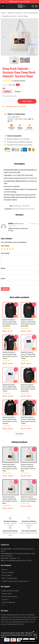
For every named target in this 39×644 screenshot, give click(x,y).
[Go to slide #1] (14, 60)
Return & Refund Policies (9, 597)
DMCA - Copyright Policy (9, 578)
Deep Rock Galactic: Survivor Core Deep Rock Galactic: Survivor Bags (29, 499)
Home (3, 13)
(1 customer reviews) (18, 81)
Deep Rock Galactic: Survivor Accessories (23, 13)
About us (4, 570)
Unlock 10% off (35, 635)
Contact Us (5, 599)
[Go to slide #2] (25, 60)
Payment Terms (6, 594)
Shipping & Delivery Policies (10, 591)
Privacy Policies (6, 575)
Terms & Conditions (8, 572)
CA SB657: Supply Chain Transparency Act (15, 581)
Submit (5, 289)
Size (4, 88)
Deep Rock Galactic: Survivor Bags (15, 16)
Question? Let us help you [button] (29, 642)
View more (19, 434)
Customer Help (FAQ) (8, 602)
